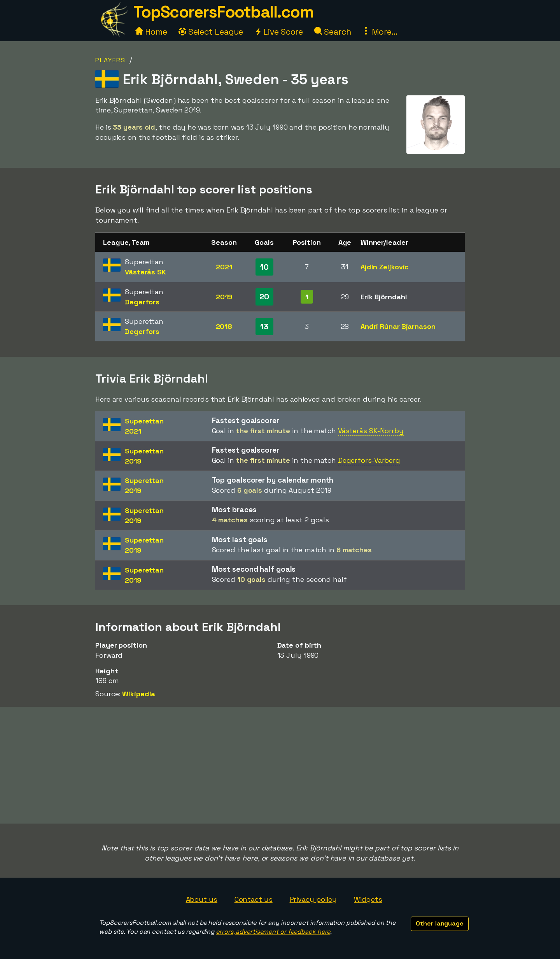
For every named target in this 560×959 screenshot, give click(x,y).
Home (151, 32)
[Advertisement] (280, 765)
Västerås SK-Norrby (371, 431)
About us (202, 899)
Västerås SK (145, 272)
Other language (440, 923)
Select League (211, 32)
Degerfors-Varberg (369, 460)
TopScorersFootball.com (223, 12)
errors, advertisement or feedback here (273, 932)
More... (380, 32)
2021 (224, 267)
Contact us (254, 899)
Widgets (368, 899)
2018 (224, 326)
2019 (224, 297)
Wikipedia (139, 694)
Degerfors (142, 302)
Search (332, 32)
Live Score (279, 32)
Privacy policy (313, 899)
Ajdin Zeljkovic (385, 267)
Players (110, 60)
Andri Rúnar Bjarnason (398, 326)
